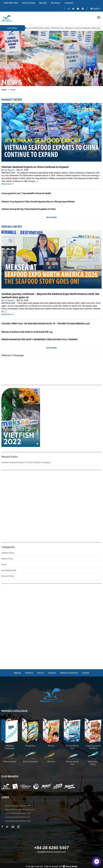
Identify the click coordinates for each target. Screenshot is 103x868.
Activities (52, 673)
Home (4, 90)
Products (29, 673)
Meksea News (12, 227)
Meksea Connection (69, 673)
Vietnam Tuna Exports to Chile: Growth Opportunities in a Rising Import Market (38, 202)
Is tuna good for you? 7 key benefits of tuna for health (26, 193)
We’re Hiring (29, 3)
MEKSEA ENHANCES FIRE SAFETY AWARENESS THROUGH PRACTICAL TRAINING (39, 339)
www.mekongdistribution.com (18, 821)
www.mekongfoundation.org (17, 817)
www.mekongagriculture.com (18, 813)
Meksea (17, 673)
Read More (8, 184)
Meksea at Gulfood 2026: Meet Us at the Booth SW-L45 (27, 332)
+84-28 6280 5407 (51, 848)
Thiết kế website (51, 866)
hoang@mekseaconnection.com (51, 852)
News (4, 564)
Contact (69, 3)
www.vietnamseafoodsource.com (20, 810)
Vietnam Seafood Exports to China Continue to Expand (35, 167)
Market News (12, 100)
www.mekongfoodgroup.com (18, 806)
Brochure (56, 3)
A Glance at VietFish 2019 (34, 28)
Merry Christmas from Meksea (61, 28)
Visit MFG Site (11, 3)
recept (40, 673)
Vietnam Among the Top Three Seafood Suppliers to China (29, 209)
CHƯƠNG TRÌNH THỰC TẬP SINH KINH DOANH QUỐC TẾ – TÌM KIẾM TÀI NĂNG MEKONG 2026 (46, 324)
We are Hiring (8, 576)
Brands (43, 3)
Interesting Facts (9, 570)
